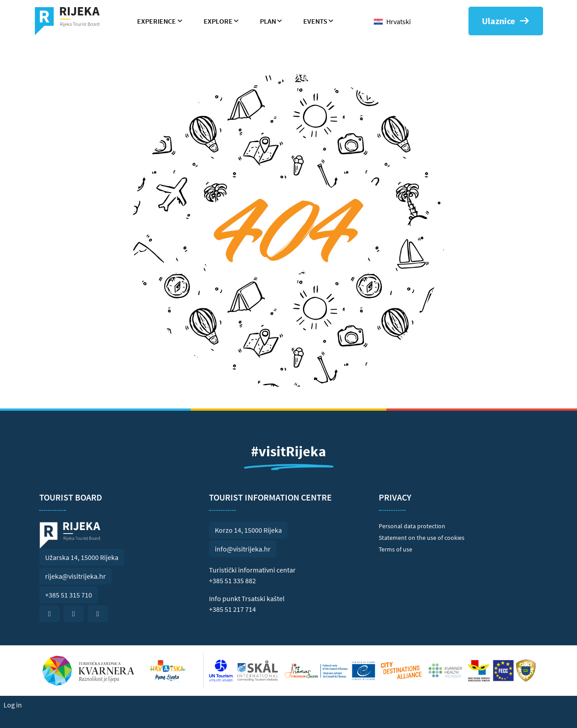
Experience (157, 21)
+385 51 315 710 (69, 595)
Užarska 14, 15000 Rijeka (82, 557)
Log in (13, 705)
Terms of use (395, 549)
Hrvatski (399, 21)
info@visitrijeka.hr (243, 549)
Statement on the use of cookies (422, 538)
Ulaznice (506, 21)
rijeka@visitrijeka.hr (75, 576)
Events (315, 21)
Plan (268, 21)
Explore (218, 21)
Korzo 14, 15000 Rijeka (248, 530)
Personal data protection (412, 526)
